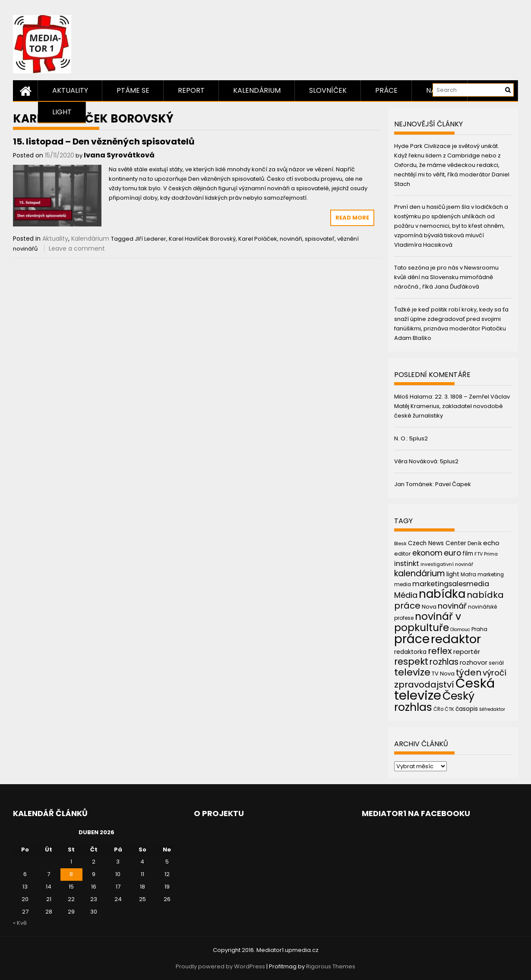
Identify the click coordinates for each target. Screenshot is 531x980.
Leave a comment (77, 248)
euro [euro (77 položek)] (452, 553)
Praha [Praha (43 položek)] (479, 629)
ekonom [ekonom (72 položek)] (427, 553)
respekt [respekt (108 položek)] (411, 661)
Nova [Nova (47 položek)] (429, 607)
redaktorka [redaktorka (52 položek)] (410, 652)
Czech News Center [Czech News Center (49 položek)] (437, 543)
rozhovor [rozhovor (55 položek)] (474, 663)
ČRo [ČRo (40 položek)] (438, 709)
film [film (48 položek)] (468, 554)
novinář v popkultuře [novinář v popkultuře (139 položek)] (428, 622)
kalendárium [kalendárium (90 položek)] (420, 573)
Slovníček (328, 90)
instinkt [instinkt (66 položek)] (407, 564)
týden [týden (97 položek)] (469, 672)
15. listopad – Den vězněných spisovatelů (104, 141)
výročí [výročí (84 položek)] (495, 673)
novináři (291, 239)
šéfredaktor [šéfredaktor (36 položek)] (492, 709)
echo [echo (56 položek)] (491, 543)
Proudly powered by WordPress (220, 966)
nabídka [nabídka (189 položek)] (442, 594)
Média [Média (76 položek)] (406, 595)
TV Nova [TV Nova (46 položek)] (443, 674)
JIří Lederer (150, 239)
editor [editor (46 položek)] (403, 554)
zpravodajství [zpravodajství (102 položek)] (424, 685)
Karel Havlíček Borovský (202, 239)
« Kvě (20, 923)
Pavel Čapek (453, 484)
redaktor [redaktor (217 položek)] (456, 639)
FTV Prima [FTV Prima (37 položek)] (486, 554)
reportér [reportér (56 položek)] (467, 652)
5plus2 (419, 438)
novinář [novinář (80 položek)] (452, 606)
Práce (386, 90)
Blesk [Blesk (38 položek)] (400, 543)
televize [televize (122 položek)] (412, 672)
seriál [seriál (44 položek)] (496, 663)
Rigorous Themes (331, 966)
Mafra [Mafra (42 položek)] (468, 574)
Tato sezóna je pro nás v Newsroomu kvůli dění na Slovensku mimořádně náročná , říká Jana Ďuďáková (446, 277)
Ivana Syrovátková (119, 155)
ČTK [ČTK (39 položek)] (449, 709)
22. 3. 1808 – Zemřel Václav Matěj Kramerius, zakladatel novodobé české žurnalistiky (452, 406)
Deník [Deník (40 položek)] (475, 543)
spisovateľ (320, 239)
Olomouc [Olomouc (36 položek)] (460, 630)
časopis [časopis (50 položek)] (467, 709)
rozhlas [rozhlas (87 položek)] (444, 662)
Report (191, 90)
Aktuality (70, 90)
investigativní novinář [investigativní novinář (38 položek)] (447, 564)
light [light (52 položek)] (453, 574)
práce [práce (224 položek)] (412, 639)
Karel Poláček (258, 239)
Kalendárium (257, 90)
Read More (352, 218)
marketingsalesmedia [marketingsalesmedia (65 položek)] (451, 584)
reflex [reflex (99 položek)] (440, 651)
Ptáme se (133, 90)
